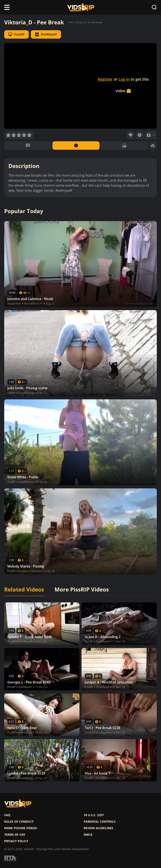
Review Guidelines (98, 828)
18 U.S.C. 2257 (94, 815)
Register (105, 79)
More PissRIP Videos (82, 590)
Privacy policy (16, 841)
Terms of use (15, 835)
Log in (124, 79)
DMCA (88, 835)
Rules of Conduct (19, 822)
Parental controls (100, 822)
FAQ (7, 815)
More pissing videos (21, 828)
